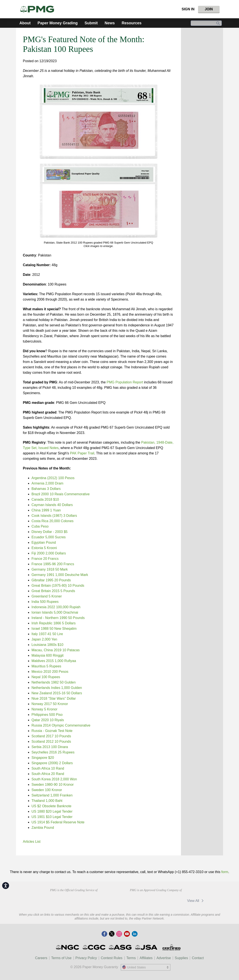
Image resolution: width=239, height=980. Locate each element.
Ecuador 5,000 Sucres (49, 537)
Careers (41, 958)
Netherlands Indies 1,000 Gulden (57, 688)
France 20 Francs (45, 559)
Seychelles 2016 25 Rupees (53, 752)
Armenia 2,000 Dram (47, 483)
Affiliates (146, 958)
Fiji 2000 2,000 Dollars (49, 553)
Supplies (181, 958)
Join (209, 9)
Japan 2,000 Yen (44, 639)
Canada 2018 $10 (45, 499)
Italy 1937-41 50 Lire (47, 634)
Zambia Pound (43, 828)
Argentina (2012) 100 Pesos (53, 478)
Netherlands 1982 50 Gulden (54, 682)
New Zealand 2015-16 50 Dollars (57, 693)
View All (196, 901)
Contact (198, 958)
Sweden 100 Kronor (47, 790)
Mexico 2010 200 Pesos (50, 672)
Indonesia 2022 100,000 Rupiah (56, 607)
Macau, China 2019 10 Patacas (56, 650)
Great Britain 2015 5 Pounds (53, 591)
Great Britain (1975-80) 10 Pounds (58, 586)
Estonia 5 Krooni (44, 548)
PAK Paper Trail (82, 453)
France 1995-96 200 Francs (53, 564)
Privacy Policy (86, 958)
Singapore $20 (43, 758)
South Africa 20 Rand (48, 774)
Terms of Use (61, 958)
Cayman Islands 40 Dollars (52, 505)
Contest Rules (112, 958)
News (110, 23)
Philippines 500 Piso (47, 715)
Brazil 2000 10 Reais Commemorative (61, 494)
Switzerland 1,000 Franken (52, 795)
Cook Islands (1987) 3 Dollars (54, 516)
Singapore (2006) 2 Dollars (52, 763)
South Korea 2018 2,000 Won (54, 779)
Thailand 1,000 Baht (47, 801)
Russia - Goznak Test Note (52, 731)
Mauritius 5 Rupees (46, 666)
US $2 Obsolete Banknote (51, 806)
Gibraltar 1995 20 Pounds (51, 580)
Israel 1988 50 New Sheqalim (54, 629)
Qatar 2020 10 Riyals (48, 720)
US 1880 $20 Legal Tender (52, 811)
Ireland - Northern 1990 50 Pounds (58, 618)
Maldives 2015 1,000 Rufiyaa (54, 661)
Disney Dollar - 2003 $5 (50, 532)
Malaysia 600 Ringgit (48, 655)
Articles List (32, 842)
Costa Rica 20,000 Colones (53, 521)
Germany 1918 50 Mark (50, 569)
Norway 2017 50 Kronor (50, 704)
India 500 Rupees (45, 602)
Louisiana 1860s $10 (47, 645)
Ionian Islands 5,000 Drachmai (55, 612)
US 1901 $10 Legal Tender (52, 817)
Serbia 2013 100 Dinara (50, 747)
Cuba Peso (40, 526)
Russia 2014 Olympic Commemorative (61, 725)
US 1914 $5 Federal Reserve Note (58, 822)
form (225, 872)
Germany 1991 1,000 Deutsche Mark (60, 575)
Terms (131, 958)
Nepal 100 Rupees (46, 677)
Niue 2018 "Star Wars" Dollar (54, 698)
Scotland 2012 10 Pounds (51, 742)
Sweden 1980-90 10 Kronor (53, 785)
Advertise (164, 958)
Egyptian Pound (44, 542)
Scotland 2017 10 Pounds (51, 736)
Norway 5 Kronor (44, 709)
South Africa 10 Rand (48, 768)
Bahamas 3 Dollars (46, 489)
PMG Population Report (125, 382)
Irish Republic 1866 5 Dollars (54, 623)
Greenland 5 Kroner (47, 596)
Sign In (188, 9)
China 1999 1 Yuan (46, 510)
